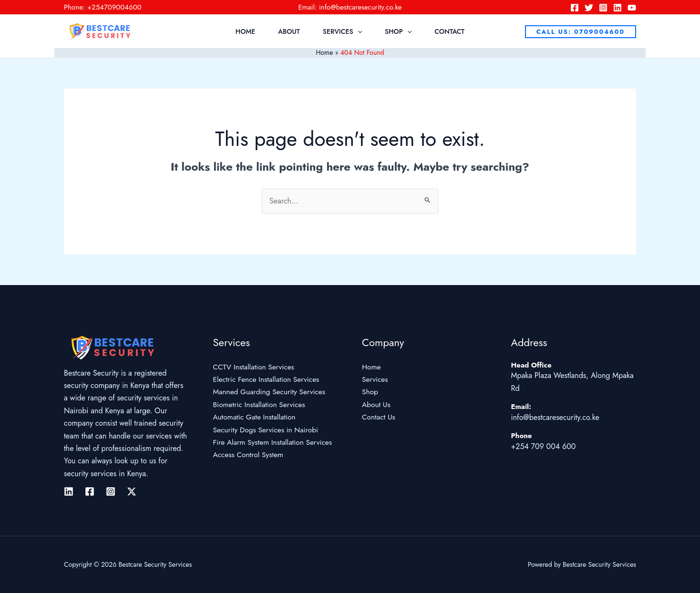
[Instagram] (603, 8)
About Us (377, 404)
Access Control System (250, 455)
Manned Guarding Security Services (271, 392)
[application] (358, 31)
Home (245, 31)
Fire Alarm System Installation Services (275, 442)
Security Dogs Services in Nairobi (268, 430)
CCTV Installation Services (255, 367)
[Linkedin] (618, 8)
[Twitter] (589, 8)
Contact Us (379, 417)
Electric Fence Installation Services (268, 379)
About (289, 31)
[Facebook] (575, 8)
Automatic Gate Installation (256, 417)
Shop (398, 31)
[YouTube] (632, 8)
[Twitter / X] (132, 491)
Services (342, 31)
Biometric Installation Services (261, 404)
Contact (449, 31)
